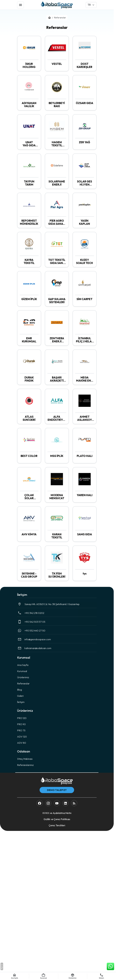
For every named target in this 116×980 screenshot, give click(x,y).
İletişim (21, 702)
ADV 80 (22, 743)
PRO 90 (21, 724)
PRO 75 (21, 730)
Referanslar (23, 683)
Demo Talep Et (57, 790)
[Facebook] (40, 803)
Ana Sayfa (23, 665)
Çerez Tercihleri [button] (57, 825)
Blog (19, 690)
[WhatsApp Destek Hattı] (110, 966)
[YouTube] (57, 803)
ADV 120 (22, 737)
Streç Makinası (25, 759)
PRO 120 (22, 718)
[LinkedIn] (65, 803)
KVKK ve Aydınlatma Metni (57, 813)
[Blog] (74, 803)
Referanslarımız (25, 765)
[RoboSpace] (57, 5)
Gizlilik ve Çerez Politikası (57, 819)
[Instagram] (48, 803)
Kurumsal (22, 671)
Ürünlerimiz (23, 677)
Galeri (20, 696)
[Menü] (20, 5)
